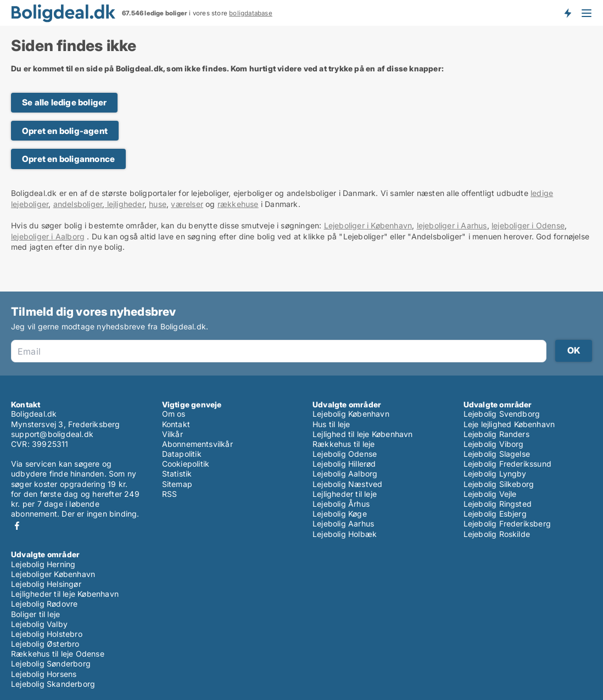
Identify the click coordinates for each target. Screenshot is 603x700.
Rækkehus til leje (344, 444)
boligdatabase (251, 13)
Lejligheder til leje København (65, 594)
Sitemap (177, 484)
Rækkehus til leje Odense (58, 654)
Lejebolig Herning (43, 564)
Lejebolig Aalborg (345, 474)
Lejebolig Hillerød (344, 464)
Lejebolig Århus (341, 504)
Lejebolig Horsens (44, 674)
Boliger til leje (35, 614)
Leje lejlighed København (509, 424)
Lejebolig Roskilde (497, 534)
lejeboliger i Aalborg (48, 236)
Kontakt (176, 424)
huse (158, 204)
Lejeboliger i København (368, 225)
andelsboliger (78, 204)
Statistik (177, 474)
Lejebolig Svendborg (502, 414)
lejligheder (124, 204)
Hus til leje (331, 424)
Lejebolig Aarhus (343, 523)
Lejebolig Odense (345, 454)
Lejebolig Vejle (490, 494)
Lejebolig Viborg (494, 444)
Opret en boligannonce (68, 159)
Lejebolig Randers (496, 434)
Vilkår (172, 434)
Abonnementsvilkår (197, 444)
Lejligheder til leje (345, 494)
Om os (174, 414)
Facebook (17, 526)
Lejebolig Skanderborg (53, 684)
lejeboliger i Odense (528, 225)
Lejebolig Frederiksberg (507, 523)
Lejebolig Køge (340, 514)
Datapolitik (182, 454)
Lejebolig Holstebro (47, 634)
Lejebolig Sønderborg (51, 663)
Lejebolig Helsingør (46, 584)
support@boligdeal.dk (52, 434)
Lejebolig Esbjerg (495, 514)
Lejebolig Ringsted (498, 504)
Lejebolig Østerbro (45, 644)
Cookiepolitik (186, 464)
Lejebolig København (351, 414)
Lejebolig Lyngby (495, 474)
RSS (170, 494)
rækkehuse (238, 204)
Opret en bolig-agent (65, 131)
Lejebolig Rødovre (44, 604)
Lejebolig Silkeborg (499, 484)
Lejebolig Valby (39, 624)
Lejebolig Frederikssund (508, 464)
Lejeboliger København (53, 574)
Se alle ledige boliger (64, 102)
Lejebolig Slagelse (497, 454)
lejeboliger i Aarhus (452, 225)
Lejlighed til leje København (363, 434)
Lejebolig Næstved (347, 484)
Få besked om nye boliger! (567, 13)
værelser (187, 204)
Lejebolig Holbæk (345, 534)
